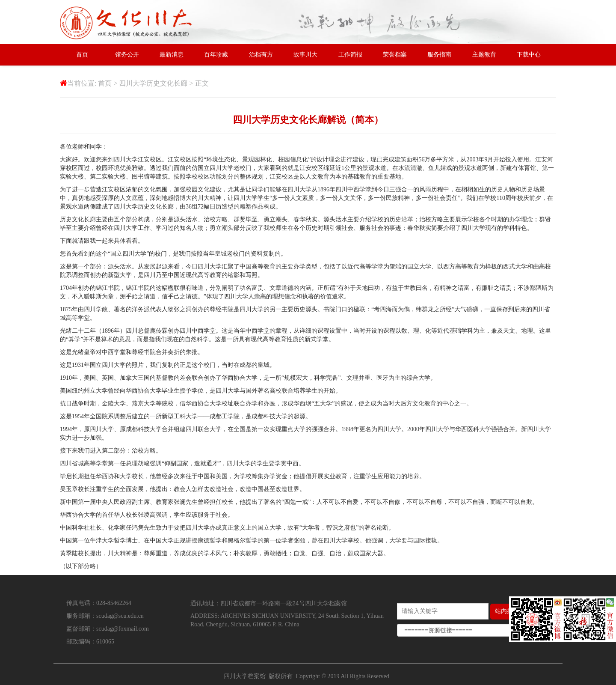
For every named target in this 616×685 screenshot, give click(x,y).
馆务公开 (127, 55)
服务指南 (439, 55)
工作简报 (350, 55)
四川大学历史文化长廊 (153, 83)
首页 (82, 55)
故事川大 (305, 55)
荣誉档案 (395, 55)
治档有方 (261, 55)
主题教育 (484, 55)
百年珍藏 (216, 55)
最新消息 (172, 55)
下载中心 (529, 55)
